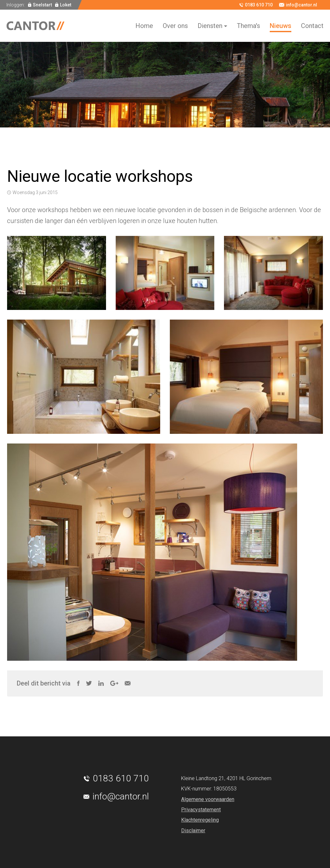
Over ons (175, 26)
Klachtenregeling (200, 820)
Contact (312, 26)
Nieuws (281, 26)
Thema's (248, 26)
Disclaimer (193, 831)
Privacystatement (201, 810)
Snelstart (42, 5)
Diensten (210, 26)
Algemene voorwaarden (208, 799)
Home (144, 26)
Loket (66, 5)
